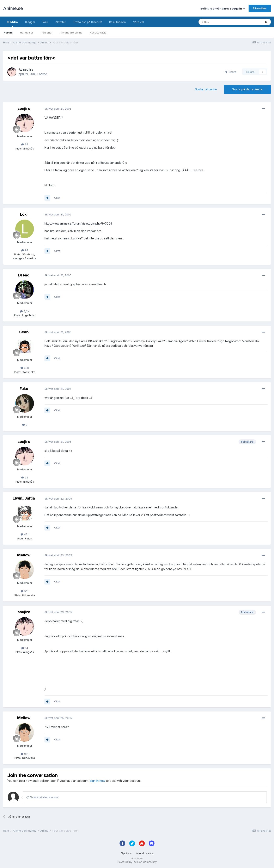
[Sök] (219, 22)
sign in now (98, 781)
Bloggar (30, 22)
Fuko (24, 389)
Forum (8, 32)
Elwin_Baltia (24, 498)
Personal (46, 32)
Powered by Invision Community (137, 862)
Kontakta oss (144, 853)
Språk (126, 853)
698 (25, 368)
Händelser (27, 32)
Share (231, 72)
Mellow (24, 555)
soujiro (28, 70)
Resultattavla (98, 32)
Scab (24, 332)
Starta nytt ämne (206, 89)
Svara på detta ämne (247, 89)
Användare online (71, 32)
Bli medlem (260, 8)
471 (25, 534)
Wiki (45, 22)
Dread (24, 275)
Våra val (138, 22)
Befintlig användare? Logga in (223, 8)
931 (25, 591)
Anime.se (13, 8)
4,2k (25, 311)
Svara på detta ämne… (44, 797)
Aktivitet (60, 22)
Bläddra (12, 24)
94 (25, 144)
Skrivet (58, 109)
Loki (24, 214)
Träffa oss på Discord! (87, 22)
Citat (57, 198)
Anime (43, 74)
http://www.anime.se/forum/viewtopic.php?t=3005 (78, 223)
